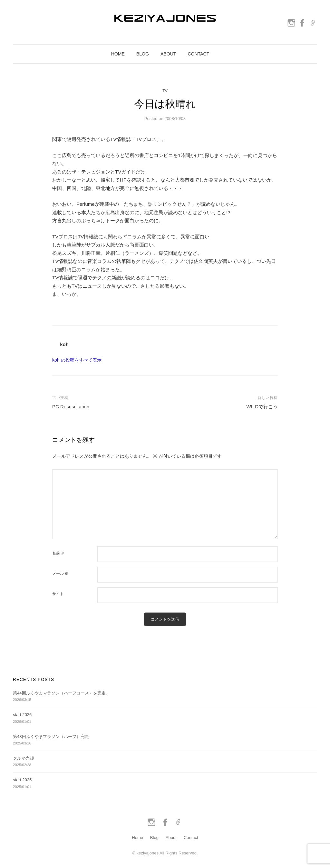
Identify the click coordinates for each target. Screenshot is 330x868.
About (168, 54)
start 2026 (22, 715)
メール (60, 574)
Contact (198, 54)
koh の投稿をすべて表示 (77, 360)
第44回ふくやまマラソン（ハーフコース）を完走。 (61, 693)
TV (165, 91)
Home (118, 54)
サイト (58, 594)
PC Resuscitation (71, 407)
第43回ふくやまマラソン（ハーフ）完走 (51, 737)
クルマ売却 (23, 758)
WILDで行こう (262, 407)
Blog (143, 54)
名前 (58, 553)
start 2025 (22, 780)
